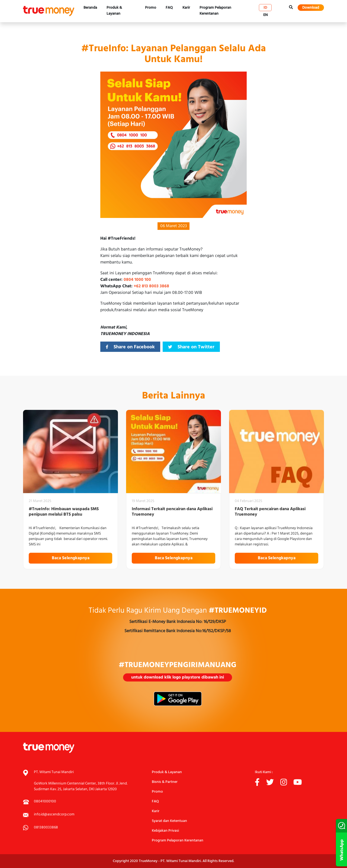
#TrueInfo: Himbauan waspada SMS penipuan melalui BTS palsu (64, 512)
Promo (151, 8)
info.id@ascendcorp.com (54, 814)
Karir (186, 8)
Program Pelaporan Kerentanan (215, 11)
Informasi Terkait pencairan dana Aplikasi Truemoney (172, 512)
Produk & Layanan (114, 11)
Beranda (90, 8)
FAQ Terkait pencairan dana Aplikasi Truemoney (270, 512)
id (265, 8)
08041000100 (45, 801)
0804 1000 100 (137, 280)
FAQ (169, 8)
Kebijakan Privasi (165, 831)
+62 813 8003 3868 (151, 286)
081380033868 (46, 827)
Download (311, 8)
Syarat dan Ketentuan (169, 821)
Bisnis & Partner (165, 782)
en (266, 15)
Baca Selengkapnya (71, 558)
